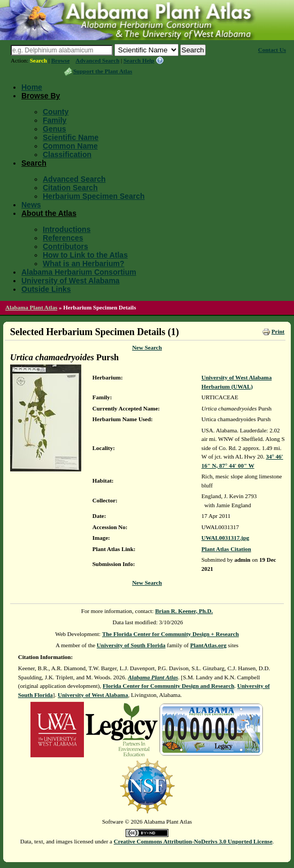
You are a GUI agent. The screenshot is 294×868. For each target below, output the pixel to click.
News (31, 205)
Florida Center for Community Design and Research (168, 686)
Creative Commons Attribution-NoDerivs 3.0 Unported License (193, 841)
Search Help (139, 60)
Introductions (67, 229)
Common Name (70, 146)
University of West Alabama (71, 281)
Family (55, 120)
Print (278, 331)
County (56, 112)
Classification (67, 154)
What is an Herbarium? (83, 263)
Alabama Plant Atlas (31, 307)
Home (32, 87)
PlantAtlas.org (208, 645)
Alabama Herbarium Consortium (79, 272)
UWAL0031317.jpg (226, 538)
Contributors (65, 246)
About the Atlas (49, 213)
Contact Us (272, 50)
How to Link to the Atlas (85, 255)
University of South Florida (131, 645)
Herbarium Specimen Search (94, 196)
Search (38, 60)
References (63, 238)
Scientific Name (71, 137)
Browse (61, 60)
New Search (147, 347)
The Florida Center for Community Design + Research (171, 634)
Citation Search (70, 188)
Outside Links (46, 289)
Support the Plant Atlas (103, 71)
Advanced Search (97, 60)
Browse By (41, 96)
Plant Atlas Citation (226, 549)
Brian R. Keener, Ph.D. (184, 611)
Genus (55, 129)
